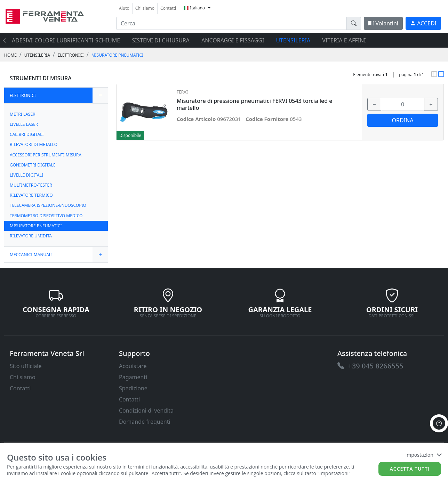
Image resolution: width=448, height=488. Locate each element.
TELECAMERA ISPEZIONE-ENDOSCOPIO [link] (48, 205)
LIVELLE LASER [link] (24, 124)
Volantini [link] (383, 23)
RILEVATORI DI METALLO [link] (34, 144)
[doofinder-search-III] (354, 23)
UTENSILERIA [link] (37, 55)
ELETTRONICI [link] (71, 55)
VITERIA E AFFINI (344, 40)
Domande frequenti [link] (145, 422)
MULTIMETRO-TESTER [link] (31, 185)
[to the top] (439, 423)
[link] (45, 15)
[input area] (231, 23)
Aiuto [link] (124, 8)
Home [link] (10, 55)
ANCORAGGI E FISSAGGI (233, 40)
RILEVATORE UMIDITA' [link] (31, 236)
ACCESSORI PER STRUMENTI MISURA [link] (46, 155)
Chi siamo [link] (145, 8)
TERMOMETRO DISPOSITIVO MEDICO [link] (46, 216)
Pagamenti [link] (133, 377)
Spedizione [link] (133, 388)
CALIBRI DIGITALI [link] (27, 134)
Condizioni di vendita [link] (146, 410)
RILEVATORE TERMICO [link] (31, 195)
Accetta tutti (410, 469)
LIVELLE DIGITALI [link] (26, 175)
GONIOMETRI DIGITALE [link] (33, 165)
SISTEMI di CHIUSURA (161, 40)
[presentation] (6, 40)
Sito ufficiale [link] (26, 366)
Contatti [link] (168, 8)
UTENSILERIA (293, 40)
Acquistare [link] (133, 366)
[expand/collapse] (100, 95)
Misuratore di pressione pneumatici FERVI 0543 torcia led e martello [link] (255, 104)
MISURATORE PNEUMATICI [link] (118, 55)
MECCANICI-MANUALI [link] (31, 255)
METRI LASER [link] (23, 114)
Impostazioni (423, 455)
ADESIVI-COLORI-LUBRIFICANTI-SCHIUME (66, 40)
